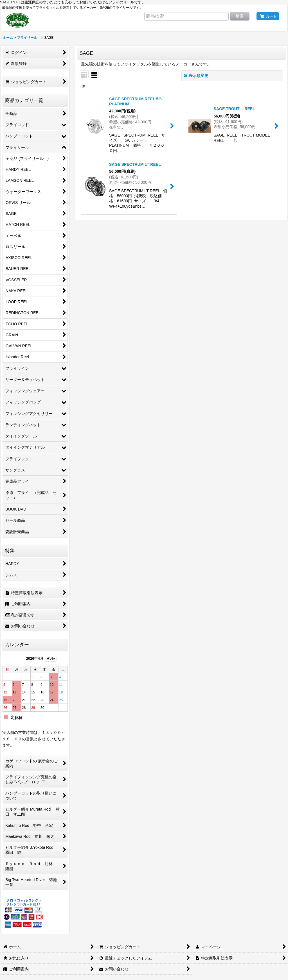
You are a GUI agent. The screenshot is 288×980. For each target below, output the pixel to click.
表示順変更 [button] (196, 76)
